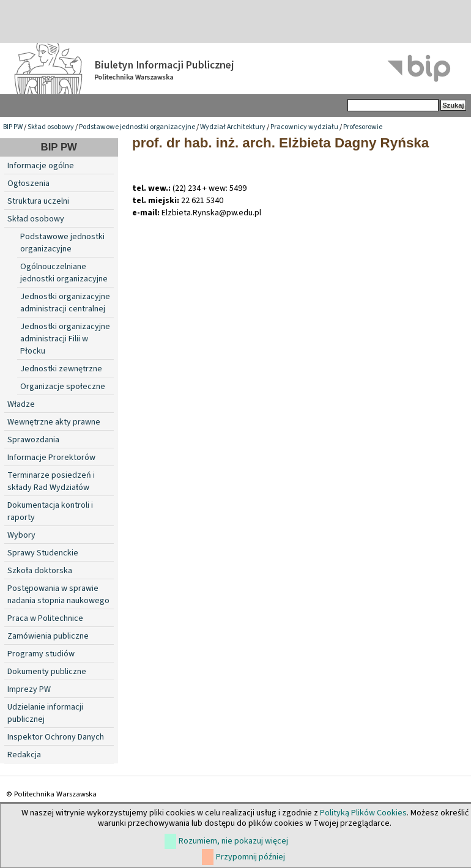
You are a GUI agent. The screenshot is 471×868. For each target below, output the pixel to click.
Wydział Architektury (233, 127)
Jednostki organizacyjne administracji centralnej (65, 303)
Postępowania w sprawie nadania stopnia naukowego (58, 595)
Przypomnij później (250, 857)
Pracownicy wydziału (304, 127)
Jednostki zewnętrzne (61, 369)
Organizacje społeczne (63, 387)
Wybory (21, 535)
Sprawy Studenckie (43, 553)
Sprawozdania (33, 440)
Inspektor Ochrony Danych (56, 737)
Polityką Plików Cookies (363, 813)
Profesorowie (363, 127)
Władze (21, 404)
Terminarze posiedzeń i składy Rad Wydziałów (51, 481)
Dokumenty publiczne (47, 672)
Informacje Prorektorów (51, 458)
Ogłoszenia (28, 184)
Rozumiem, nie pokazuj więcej (233, 841)
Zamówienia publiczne (48, 636)
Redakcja (24, 755)
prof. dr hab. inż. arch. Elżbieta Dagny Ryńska (280, 143)
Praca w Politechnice (45, 618)
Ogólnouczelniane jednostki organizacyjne (64, 273)
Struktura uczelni (38, 201)
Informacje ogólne (41, 166)
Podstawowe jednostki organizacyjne (137, 127)
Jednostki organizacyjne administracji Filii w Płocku (65, 339)
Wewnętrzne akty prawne (54, 422)
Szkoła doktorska (40, 571)
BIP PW (13, 127)
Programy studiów (41, 654)
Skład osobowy (51, 127)
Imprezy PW (29, 689)
